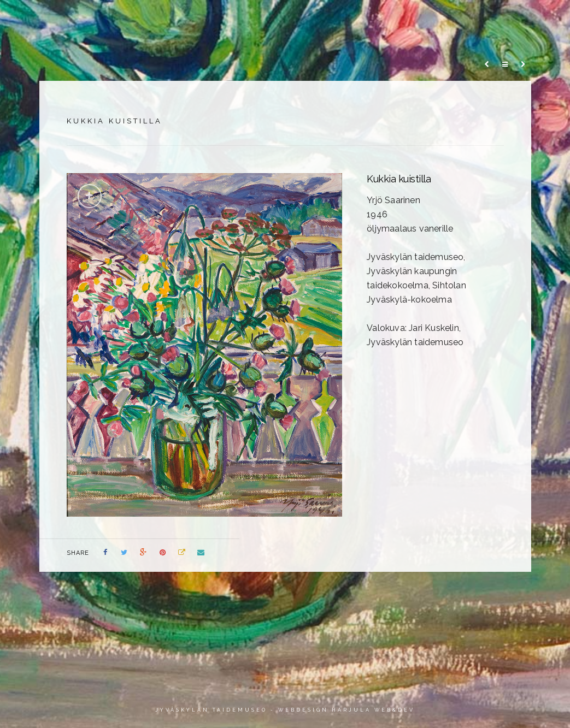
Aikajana (309, 20)
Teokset (173, 20)
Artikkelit (241, 20)
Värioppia (375, 20)
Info (481, 20)
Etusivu (111, 20)
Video (433, 20)
